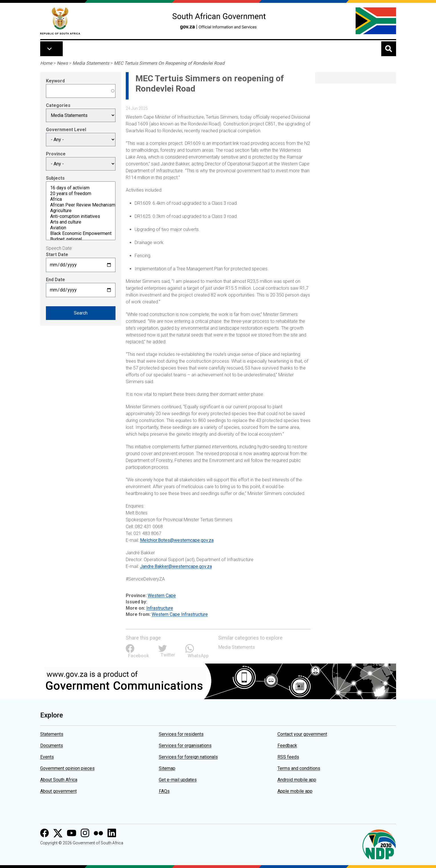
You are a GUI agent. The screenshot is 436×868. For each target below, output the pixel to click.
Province (56, 154)
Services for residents (181, 734)
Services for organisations (185, 746)
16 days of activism (81, 188)
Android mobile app (297, 780)
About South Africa (59, 780)
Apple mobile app (295, 791)
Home (46, 63)
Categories (58, 105)
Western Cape (162, 596)
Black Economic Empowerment (81, 234)
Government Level (66, 130)
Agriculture (81, 211)
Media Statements (91, 63)
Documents (52, 746)
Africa (81, 199)
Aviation (81, 228)
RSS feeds (288, 757)
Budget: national (81, 239)
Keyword (55, 81)
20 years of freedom (81, 194)
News (62, 63)
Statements (52, 734)
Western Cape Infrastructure (180, 614)
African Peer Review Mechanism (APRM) (81, 205)
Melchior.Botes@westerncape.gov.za (177, 540)
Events (47, 757)
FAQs (164, 791)
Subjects (55, 178)
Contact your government (302, 734)
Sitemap (167, 768)
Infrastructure (160, 608)
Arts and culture (81, 222)
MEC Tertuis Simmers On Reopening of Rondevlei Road (169, 63)
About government (58, 791)
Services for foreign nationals (188, 757)
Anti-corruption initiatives (81, 216)
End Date (55, 280)
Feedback (287, 746)
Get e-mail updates (178, 780)
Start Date (57, 254)
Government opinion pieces (67, 768)
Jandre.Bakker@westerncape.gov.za (176, 566)
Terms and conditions (299, 768)
